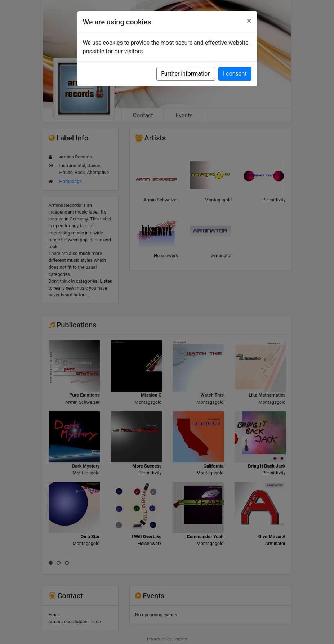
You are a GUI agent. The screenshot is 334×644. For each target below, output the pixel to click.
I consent (235, 74)
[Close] (249, 21)
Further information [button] (186, 74)
